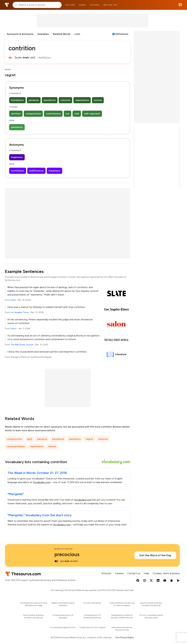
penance (34, 100)
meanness (54, 171)
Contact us (134, 573)
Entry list (107, 573)
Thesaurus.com (7, 5)
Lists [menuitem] (77, 34)
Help (146, 573)
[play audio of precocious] (56, 561)
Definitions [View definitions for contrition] (122, 34)
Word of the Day (64, 549)
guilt (30, 439)
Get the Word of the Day (155, 555)
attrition (16, 114)
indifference (36, 171)
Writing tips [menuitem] (110, 5)
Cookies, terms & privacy (166, 573)
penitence (50, 100)
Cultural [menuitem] (95, 5)
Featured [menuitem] (70, 5)
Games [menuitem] (82, 5)
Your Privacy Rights (124, 637)
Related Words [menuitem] (62, 34)
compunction (33, 114)
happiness (17, 157)
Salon (13, 329)
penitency (17, 127)
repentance (82, 100)
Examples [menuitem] (43, 34)
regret (89, 439)
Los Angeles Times (20, 312)
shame (52, 446)
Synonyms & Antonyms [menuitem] (20, 34)
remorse (65, 100)
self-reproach (92, 114)
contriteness (53, 114)
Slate (13, 300)
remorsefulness (16, 446)
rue (68, 114)
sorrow (98, 100)
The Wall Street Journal (22, 345)
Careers (119, 573)
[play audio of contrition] (10, 58)
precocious (67, 554)
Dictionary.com (180, 5)
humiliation (17, 100)
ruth (77, 114)
